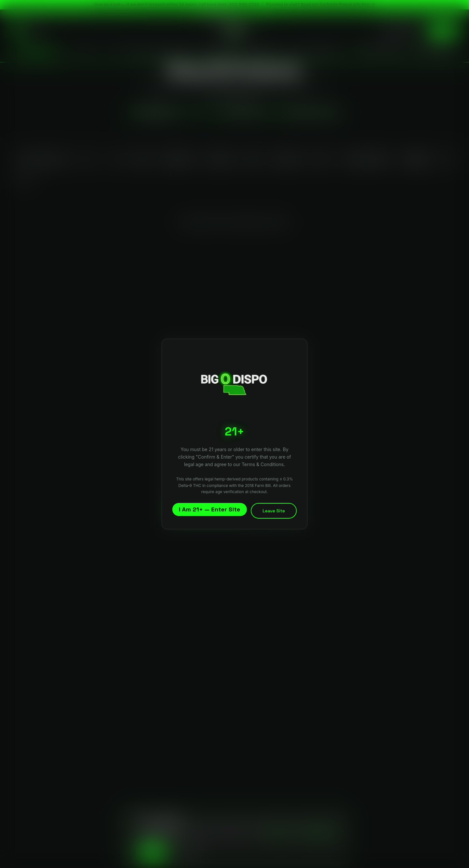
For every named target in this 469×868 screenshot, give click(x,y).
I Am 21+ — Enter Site (210, 509)
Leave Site (274, 511)
